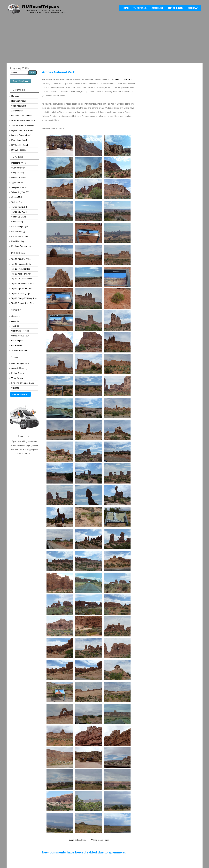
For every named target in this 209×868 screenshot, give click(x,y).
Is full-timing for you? (20, 227)
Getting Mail (17, 197)
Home (125, 8)
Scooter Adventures (20, 351)
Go (32, 73)
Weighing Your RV (19, 187)
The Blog (15, 326)
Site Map (193, 8)
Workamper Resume (20, 331)
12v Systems (17, 111)
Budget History (18, 173)
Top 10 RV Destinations (22, 279)
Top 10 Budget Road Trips (23, 303)
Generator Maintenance (22, 116)
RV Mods (15, 96)
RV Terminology (18, 232)
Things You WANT (19, 212)
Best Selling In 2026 (20, 363)
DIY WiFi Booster (19, 150)
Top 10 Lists (175, 8)
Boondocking (17, 222)
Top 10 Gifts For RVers (21, 259)
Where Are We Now (20, 336)
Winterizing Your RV (20, 192)
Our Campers (17, 341)
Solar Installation (19, 106)
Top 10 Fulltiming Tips (21, 293)
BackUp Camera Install (21, 135)
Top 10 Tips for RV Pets (22, 289)
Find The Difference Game (23, 383)
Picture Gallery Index (77, 840)
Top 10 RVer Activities (21, 269)
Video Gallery (17, 378)
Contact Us (16, 316)
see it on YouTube (123, 79)
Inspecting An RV (19, 163)
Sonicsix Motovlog (19, 368)
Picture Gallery (18, 373)
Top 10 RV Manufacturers (23, 284)
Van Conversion (18, 168)
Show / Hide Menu (21, 81)
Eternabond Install (19, 140)
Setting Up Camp (19, 217)
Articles (157, 8)
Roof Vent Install (19, 101)
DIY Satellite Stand (20, 145)
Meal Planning (18, 241)
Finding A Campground (21, 246)
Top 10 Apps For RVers (21, 274)
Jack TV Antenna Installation (24, 125)
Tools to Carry (17, 202)
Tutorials (140, 8)
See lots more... (20, 394)
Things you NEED (19, 207)
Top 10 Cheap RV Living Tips (24, 298)
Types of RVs (17, 183)
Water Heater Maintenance (23, 121)
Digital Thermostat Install (22, 130)
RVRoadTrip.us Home (99, 840)
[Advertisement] (105, 39)
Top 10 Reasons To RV (21, 264)
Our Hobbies (17, 346)
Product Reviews (19, 178)
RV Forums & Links (20, 236)
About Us (15, 321)
